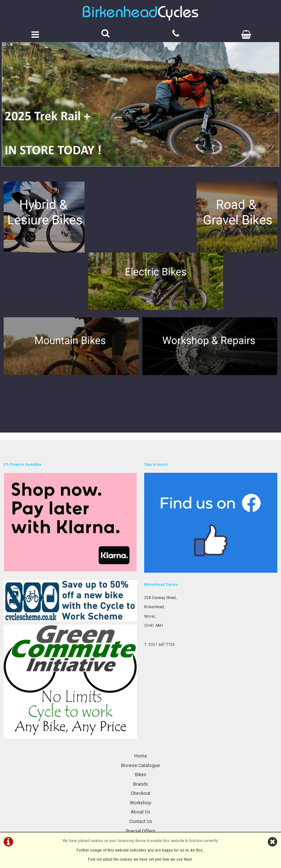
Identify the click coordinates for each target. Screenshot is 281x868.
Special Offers (140, 760)
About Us (140, 741)
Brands (141, 713)
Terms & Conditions (141, 769)
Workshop (141, 732)
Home (141, 685)
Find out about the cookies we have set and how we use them (140, 859)
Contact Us (141, 750)
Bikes (141, 704)
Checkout (140, 723)
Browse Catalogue (140, 694)
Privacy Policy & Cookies (141, 779)
